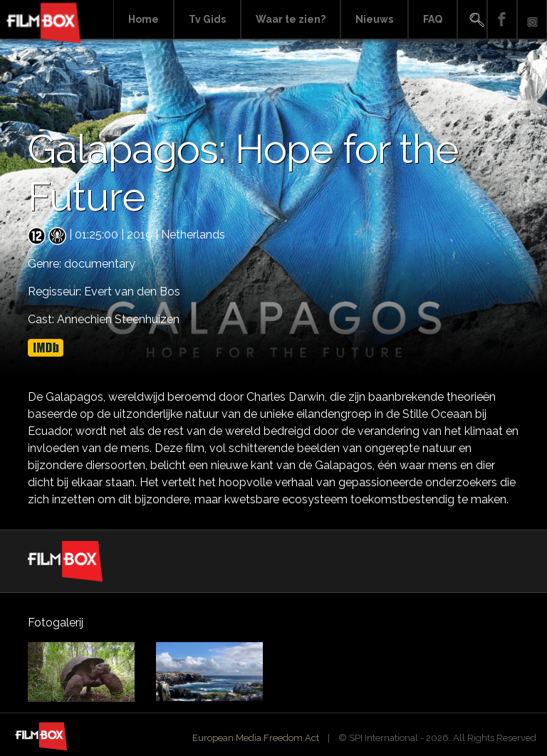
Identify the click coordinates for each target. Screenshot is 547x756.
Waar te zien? (291, 19)
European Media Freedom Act (256, 738)
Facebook (502, 20)
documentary (100, 264)
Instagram (532, 20)
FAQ (433, 19)
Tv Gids (207, 19)
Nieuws (374, 19)
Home (144, 19)
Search (472, 20)
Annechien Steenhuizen (118, 319)
